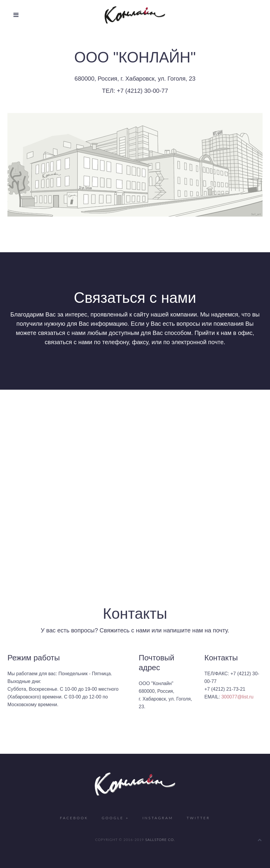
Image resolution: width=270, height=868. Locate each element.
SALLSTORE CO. (160, 840)
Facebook (74, 818)
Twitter (198, 818)
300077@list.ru (238, 697)
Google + (115, 818)
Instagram (158, 818)
